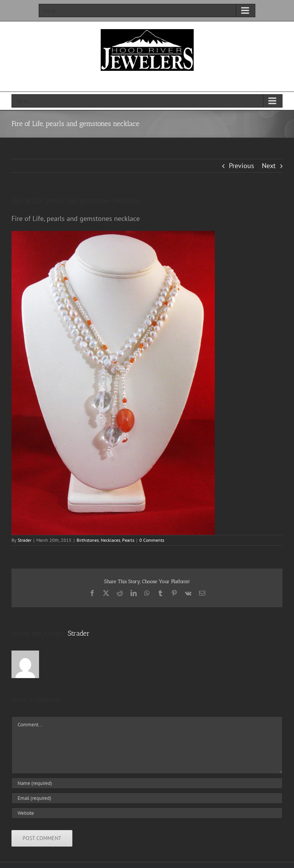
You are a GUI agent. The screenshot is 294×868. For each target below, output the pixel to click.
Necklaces (110, 540)
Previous (242, 166)
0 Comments (152, 540)
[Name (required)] (147, 783)
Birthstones (88, 540)
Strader (24, 540)
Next (269, 166)
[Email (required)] (147, 798)
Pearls (128, 540)
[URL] (147, 813)
